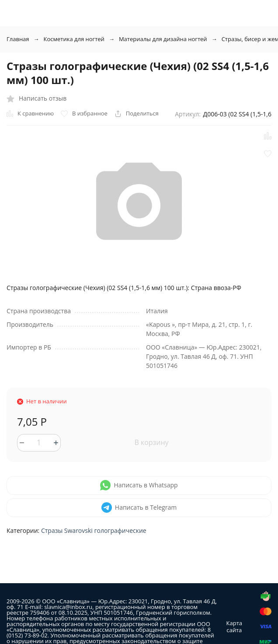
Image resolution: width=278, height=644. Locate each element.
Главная (18, 39)
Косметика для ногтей (74, 39)
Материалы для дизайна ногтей (163, 39)
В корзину (151, 442)
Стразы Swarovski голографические (94, 530)
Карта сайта (234, 626)
